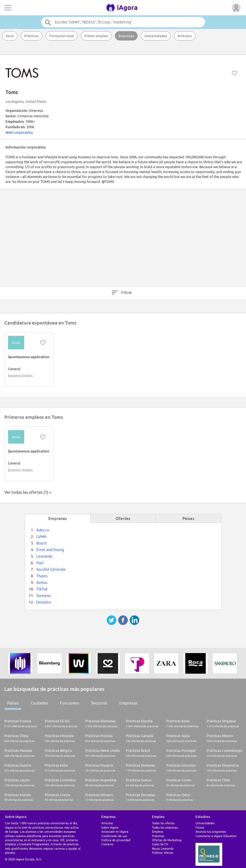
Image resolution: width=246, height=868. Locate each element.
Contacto (107, 844)
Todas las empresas (165, 827)
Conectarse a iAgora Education (216, 836)
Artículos (185, 36)
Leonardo (44, 556)
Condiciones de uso (114, 836)
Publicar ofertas (163, 853)
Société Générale (51, 569)
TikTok (42, 589)
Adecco (43, 530)
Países (13, 703)
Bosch (42, 543)
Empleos (158, 832)
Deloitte (44, 602)
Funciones (70, 703)
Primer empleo (96, 36)
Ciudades (39, 703)
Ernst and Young (50, 550)
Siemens (44, 596)
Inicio (10, 36)
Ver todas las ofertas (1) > (28, 492)
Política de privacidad (116, 840)
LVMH (41, 537)
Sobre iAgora (110, 827)
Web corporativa (19, 132)
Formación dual (62, 36)
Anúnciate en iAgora (115, 832)
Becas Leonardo (163, 848)
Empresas (126, 36)
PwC (40, 563)
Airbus (42, 583)
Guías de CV (160, 844)
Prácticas (32, 36)
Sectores (99, 703)
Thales (42, 576)
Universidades (156, 36)
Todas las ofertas (163, 823)
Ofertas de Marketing (167, 840)
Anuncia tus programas (211, 832)
